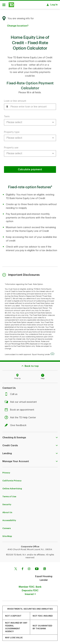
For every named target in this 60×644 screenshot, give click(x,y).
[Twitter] (16, 568)
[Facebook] (22, 568)
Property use (11, 146)
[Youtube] (37, 568)
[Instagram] (29, 568)
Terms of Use (9, 495)
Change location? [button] (18, 24)
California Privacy (12, 479)
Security (7, 503)
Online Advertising (12, 487)
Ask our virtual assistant (22, 400)
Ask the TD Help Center (21, 416)
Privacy (6, 471)
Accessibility (9, 519)
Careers (7, 527)
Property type (12, 130)
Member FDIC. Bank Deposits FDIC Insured (30, 589)
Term (7, 115)
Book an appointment (20, 408)
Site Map (7, 535)
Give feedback (16, 424)
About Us (7, 511)
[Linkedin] (45, 568)
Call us (12, 393)
